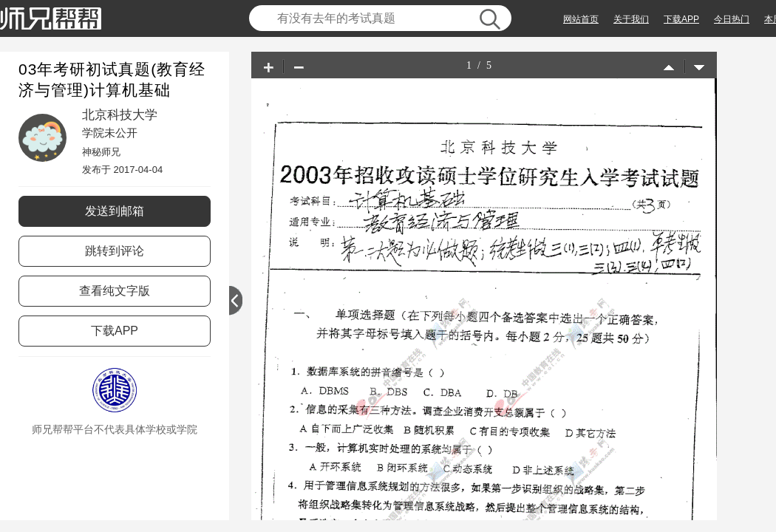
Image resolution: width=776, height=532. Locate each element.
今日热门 (732, 19)
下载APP (681, 19)
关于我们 (631, 19)
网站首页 (581, 19)
